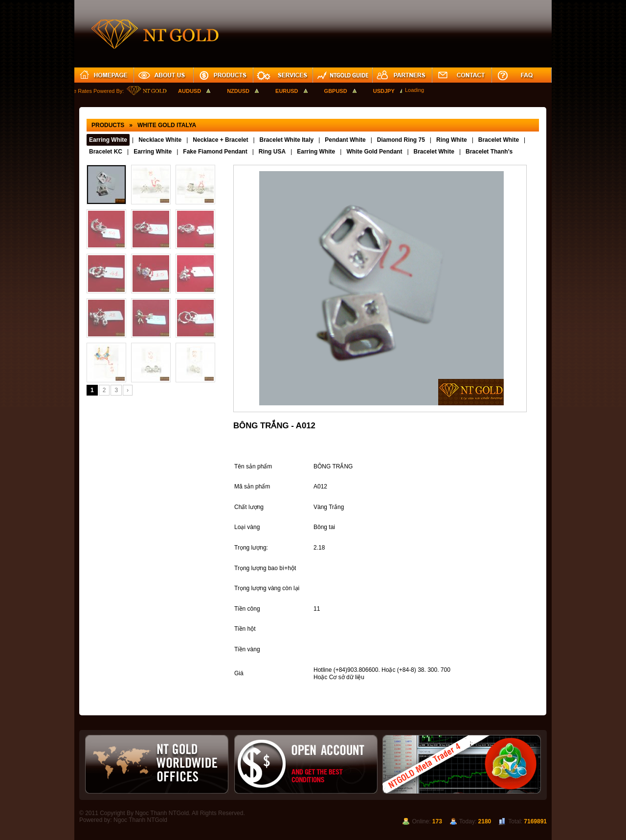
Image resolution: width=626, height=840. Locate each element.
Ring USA (272, 152)
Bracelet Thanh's (489, 152)
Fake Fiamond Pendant (215, 152)
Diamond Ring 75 (401, 140)
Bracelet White (499, 140)
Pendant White (345, 140)
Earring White (108, 140)
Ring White (452, 140)
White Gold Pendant (374, 152)
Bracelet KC (106, 152)
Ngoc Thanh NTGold (140, 820)
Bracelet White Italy (287, 140)
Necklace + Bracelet (220, 140)
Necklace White (160, 140)
